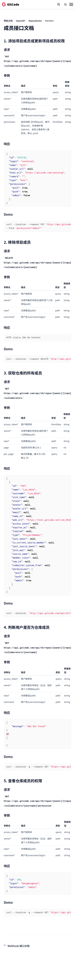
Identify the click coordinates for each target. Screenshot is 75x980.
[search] (59, 4)
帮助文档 (8, 21)
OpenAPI (21, 21)
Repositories (35, 21)
